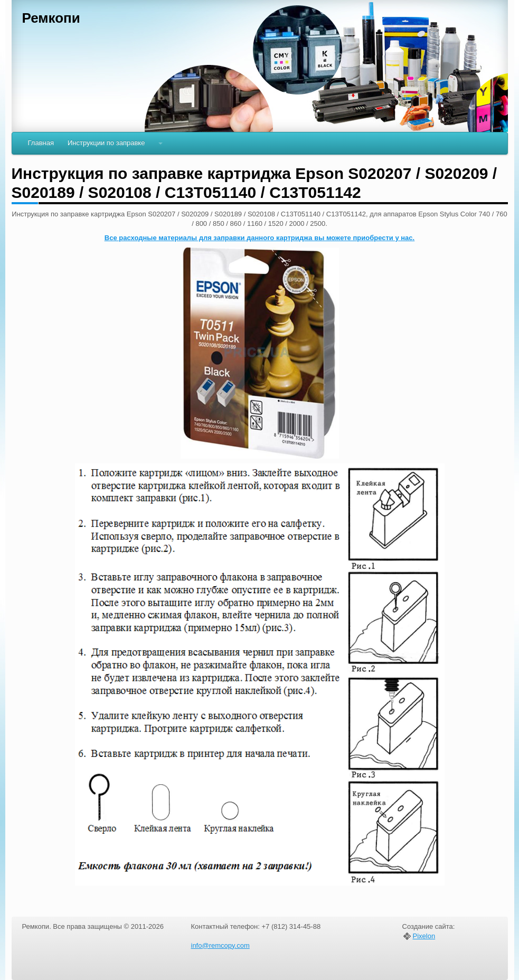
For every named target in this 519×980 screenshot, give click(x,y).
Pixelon (424, 936)
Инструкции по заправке (106, 143)
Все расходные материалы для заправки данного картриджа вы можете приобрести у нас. (259, 238)
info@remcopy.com (220, 945)
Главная (41, 143)
